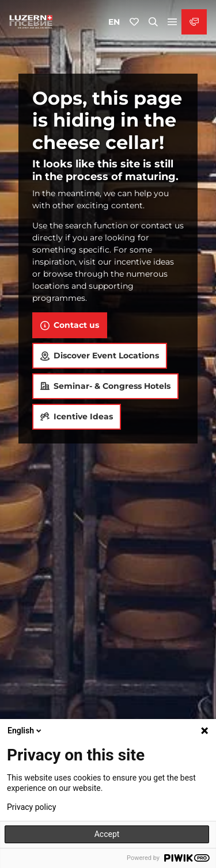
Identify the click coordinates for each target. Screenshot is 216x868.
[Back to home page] (31, 22)
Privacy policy (31, 807)
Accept (107, 834)
